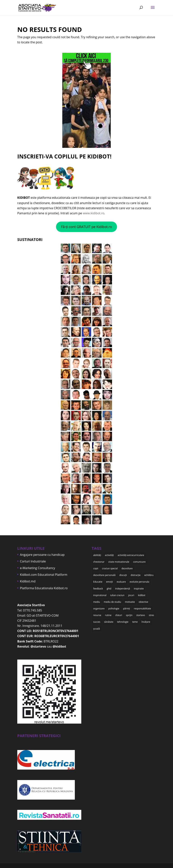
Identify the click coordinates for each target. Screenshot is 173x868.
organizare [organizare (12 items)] (99, 609)
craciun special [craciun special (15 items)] (110, 568)
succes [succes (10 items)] (97, 622)
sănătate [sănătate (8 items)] (109, 622)
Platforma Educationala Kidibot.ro (44, 588)
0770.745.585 (32, 610)
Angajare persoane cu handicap (42, 555)
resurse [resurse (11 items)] (97, 615)
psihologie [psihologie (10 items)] (114, 609)
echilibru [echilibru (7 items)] (149, 575)
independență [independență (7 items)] (122, 589)
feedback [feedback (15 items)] (98, 589)
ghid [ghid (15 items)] (109, 589)
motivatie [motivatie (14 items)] (130, 602)
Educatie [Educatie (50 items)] (98, 582)
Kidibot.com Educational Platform (44, 575)
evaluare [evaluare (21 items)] (121, 582)
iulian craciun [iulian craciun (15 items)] (117, 595)
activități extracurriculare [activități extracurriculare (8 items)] (131, 555)
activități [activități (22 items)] (109, 555)
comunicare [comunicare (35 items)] (139, 562)
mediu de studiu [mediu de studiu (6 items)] (113, 602)
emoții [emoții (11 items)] (109, 582)
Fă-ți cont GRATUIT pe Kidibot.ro (86, 227)
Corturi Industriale (33, 561)
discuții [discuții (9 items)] (123, 575)
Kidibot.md (28, 581)
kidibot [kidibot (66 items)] (142, 595)
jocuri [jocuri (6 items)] (131, 595)
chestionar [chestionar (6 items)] (99, 562)
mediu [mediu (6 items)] (97, 602)
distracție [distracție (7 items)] (136, 575)
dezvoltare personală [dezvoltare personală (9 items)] (104, 575)
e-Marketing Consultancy (38, 568)
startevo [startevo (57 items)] (141, 615)
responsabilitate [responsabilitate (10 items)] (142, 609)
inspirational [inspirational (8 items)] (100, 595)
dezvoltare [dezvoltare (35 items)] (127, 568)
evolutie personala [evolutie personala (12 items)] (139, 582)
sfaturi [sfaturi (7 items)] (119, 615)
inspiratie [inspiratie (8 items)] (139, 589)
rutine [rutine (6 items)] (108, 615)
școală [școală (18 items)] (97, 629)
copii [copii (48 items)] (96, 568)
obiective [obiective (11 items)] (143, 602)
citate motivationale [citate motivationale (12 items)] (119, 562)
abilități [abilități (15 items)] (97, 555)
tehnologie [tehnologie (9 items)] (123, 622)
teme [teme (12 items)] (135, 622)
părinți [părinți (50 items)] (127, 609)
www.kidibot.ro (94, 213)
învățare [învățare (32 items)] (146, 622)
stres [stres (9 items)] (151, 615)
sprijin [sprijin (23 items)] (129, 615)
